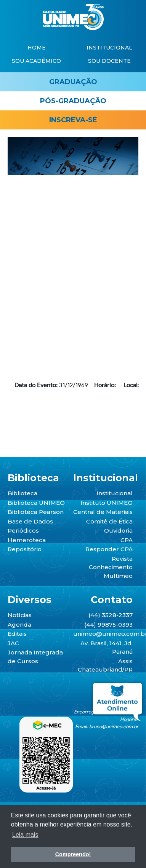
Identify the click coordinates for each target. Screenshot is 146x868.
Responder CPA (109, 549)
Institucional (115, 493)
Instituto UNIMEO (107, 503)
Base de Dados (30, 521)
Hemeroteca (27, 540)
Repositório (25, 549)
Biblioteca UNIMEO (36, 503)
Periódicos (23, 531)
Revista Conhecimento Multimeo (111, 567)
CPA (127, 540)
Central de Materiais (103, 512)
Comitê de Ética (109, 521)
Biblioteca (22, 493)
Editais (17, 634)
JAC (13, 643)
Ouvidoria (118, 531)
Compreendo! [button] (73, 854)
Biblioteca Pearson (36, 512)
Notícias (20, 615)
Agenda (19, 625)
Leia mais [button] (25, 835)
